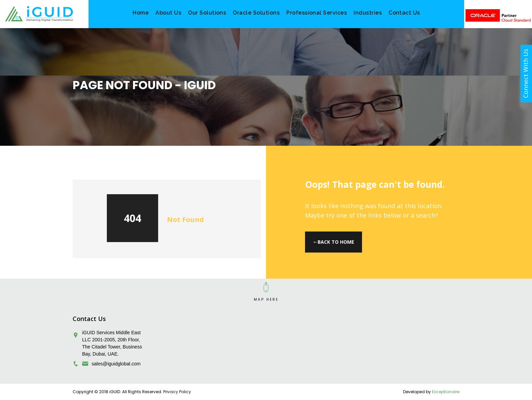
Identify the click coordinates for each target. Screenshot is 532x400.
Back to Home (334, 242)
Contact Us (404, 13)
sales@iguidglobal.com (116, 364)
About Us (168, 13)
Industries (368, 13)
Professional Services (317, 13)
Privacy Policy (177, 392)
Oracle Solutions (256, 13)
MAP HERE (266, 299)
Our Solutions (207, 13)
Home (141, 13)
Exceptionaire (446, 392)
